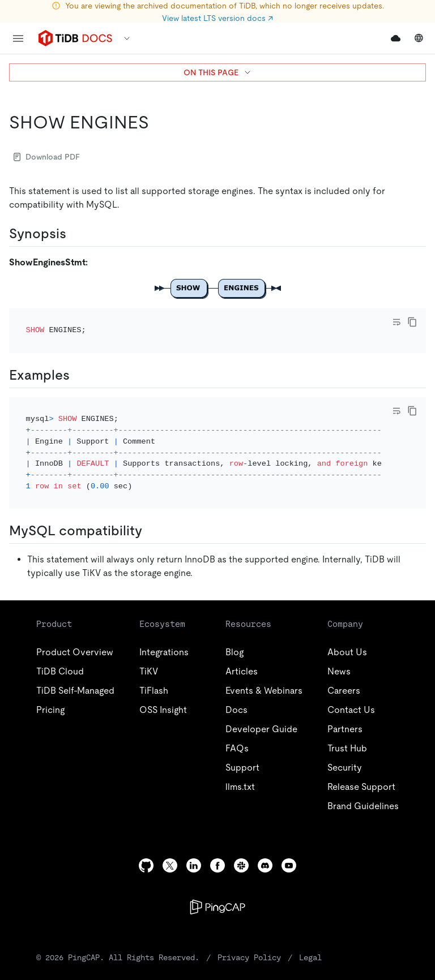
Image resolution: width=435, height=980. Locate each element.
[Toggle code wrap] (396, 322)
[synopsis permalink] (75, 234)
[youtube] (289, 835)
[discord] (265, 835)
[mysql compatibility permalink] (151, 500)
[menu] (18, 38)
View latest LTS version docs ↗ (217, 18)
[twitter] (170, 835)
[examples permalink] (79, 359)
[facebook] (217, 835)
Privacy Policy (249, 927)
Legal (310, 927)
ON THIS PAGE (218, 72)
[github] (146, 835)
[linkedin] (194, 835)
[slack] (241, 835)
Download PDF (47, 157)
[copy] (412, 322)
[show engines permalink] (158, 122)
